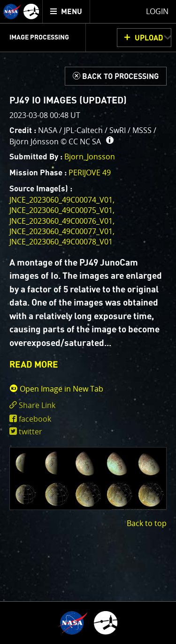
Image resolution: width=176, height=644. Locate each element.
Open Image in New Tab (56, 389)
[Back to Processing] (116, 76)
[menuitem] (66, 12)
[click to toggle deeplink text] (88, 405)
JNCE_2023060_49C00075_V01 (61, 210)
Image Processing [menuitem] (39, 38)
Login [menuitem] (157, 11)
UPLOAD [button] (149, 38)
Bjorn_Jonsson (90, 157)
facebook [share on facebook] (35, 419)
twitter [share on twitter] (31, 432)
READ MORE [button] (34, 365)
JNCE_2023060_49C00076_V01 (61, 221)
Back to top (147, 523)
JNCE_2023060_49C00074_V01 (61, 200)
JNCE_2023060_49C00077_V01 (61, 231)
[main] (88, 322)
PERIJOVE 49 (90, 173)
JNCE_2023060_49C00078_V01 (61, 242)
